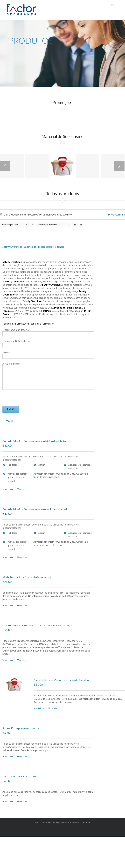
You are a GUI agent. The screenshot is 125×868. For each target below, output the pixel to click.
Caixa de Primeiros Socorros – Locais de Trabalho (61, 680)
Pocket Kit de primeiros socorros (21, 728)
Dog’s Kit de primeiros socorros (20, 776)
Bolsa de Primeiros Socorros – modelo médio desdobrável (35, 509)
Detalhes (12, 421)
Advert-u (86, 822)
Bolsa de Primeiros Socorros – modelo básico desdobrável (35, 441)
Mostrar (48, 225)
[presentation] (27, 399)
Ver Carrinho (118, 215)
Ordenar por (10, 225)
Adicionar (9, 489)
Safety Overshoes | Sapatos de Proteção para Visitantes (33, 247)
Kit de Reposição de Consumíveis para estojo (27, 577)
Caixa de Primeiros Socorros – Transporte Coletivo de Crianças (37, 625)
